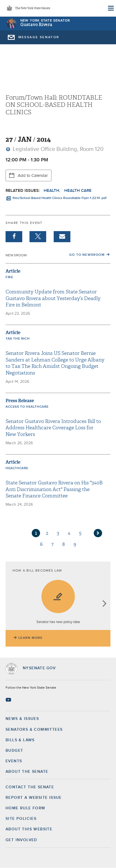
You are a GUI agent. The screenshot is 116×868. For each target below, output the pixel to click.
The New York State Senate (33, 8)
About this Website (29, 829)
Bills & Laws (20, 740)
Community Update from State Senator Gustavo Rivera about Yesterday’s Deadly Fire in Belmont (53, 298)
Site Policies (21, 819)
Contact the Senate (30, 787)
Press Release (20, 401)
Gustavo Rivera (36, 25)
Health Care (78, 191)
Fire (9, 277)
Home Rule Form (25, 808)
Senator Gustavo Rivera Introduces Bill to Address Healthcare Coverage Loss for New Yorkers (53, 428)
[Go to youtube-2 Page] (9, 700)
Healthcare (17, 468)
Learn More (30, 638)
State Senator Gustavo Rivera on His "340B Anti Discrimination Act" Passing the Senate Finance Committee (54, 489)
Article (13, 271)
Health (51, 191)
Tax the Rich (18, 339)
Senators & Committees (34, 730)
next (104, 604)
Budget (14, 751)
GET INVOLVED (21, 840)
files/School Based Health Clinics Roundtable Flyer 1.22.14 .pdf (60, 198)
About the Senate (27, 772)
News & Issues (22, 719)
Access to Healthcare (27, 407)
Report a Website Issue (34, 798)
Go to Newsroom (87, 255)
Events (14, 761)
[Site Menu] (110, 8)
